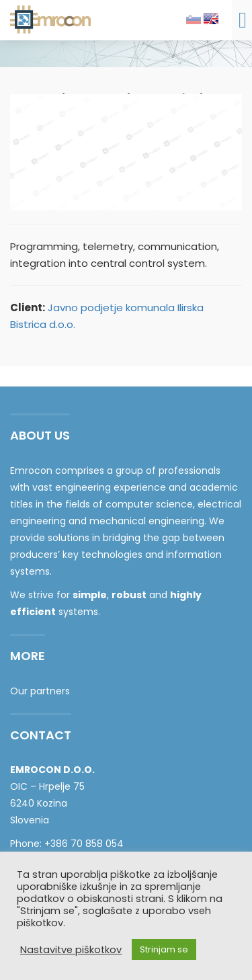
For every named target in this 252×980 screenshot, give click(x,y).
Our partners (40, 691)
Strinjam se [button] (164, 949)
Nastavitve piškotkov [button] (71, 950)
